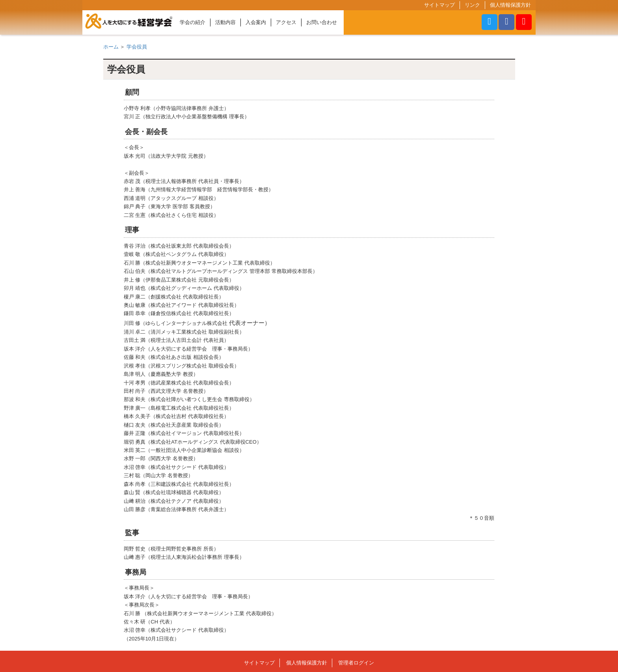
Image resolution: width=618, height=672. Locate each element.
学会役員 (137, 47)
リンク (472, 5)
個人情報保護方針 (510, 5)
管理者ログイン (356, 663)
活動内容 (225, 22)
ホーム (111, 47)
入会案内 (256, 22)
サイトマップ (439, 5)
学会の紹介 (193, 22)
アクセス (286, 22)
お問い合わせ (322, 22)
